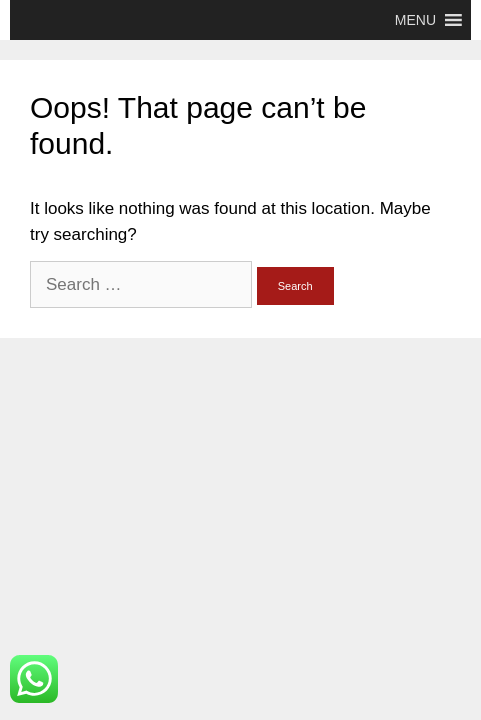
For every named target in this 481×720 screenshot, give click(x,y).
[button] (415, 20)
